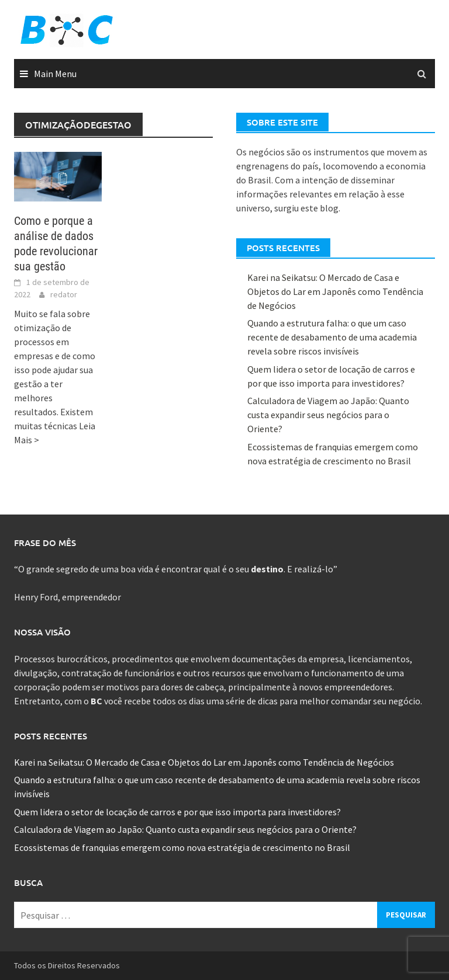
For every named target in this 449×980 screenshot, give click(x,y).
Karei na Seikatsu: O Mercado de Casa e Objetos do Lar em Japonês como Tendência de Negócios (335, 291)
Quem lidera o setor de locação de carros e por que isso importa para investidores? (177, 812)
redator (64, 294)
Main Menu (55, 74)
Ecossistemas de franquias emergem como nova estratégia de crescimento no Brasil (182, 847)
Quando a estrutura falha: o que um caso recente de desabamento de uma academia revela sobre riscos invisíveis (332, 337)
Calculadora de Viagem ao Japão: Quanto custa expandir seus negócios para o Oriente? (328, 415)
